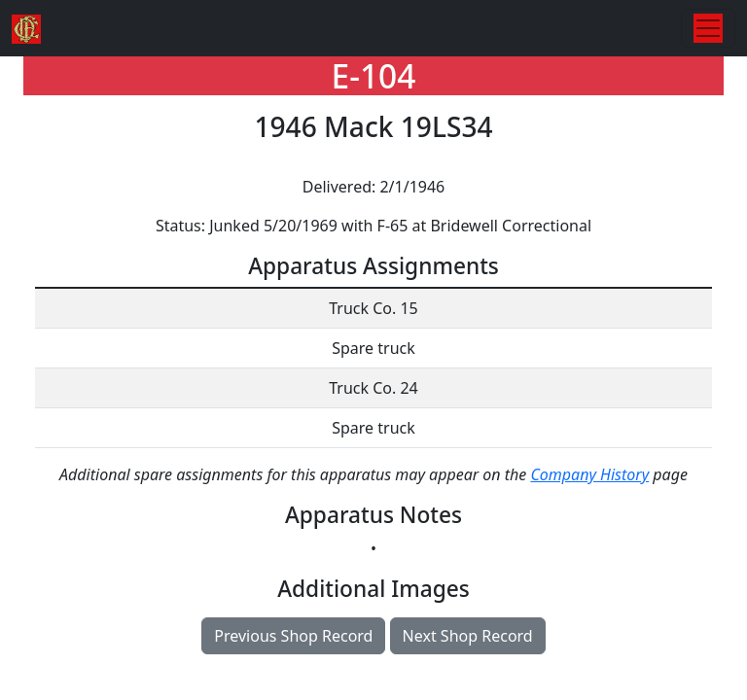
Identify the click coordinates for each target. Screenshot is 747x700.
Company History (589, 474)
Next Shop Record (468, 636)
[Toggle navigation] (708, 28)
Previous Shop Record (293, 636)
